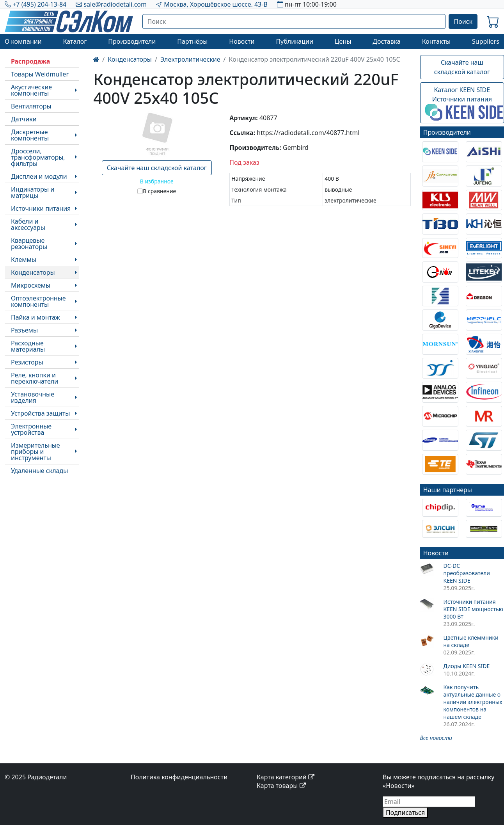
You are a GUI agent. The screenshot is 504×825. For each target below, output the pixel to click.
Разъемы (24, 330)
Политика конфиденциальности (179, 777)
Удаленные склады (39, 471)
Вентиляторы (31, 106)
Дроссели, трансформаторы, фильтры (38, 157)
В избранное (157, 181)
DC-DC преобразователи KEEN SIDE (466, 573)
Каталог (75, 41)
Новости (242, 41)
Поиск (463, 21)
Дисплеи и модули (39, 176)
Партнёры (192, 41)
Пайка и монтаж (35, 317)
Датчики (24, 119)
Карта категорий (286, 777)
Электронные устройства (31, 429)
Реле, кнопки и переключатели (35, 378)
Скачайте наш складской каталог (157, 168)
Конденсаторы (33, 272)
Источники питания (41, 208)
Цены (343, 41)
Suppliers (486, 41)
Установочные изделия (33, 397)
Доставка (387, 41)
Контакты (436, 41)
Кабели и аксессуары (28, 224)
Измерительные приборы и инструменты (35, 452)
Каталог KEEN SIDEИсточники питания (464, 103)
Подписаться (405, 813)
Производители (132, 41)
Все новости (436, 738)
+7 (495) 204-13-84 (39, 4)
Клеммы (24, 260)
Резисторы (27, 362)
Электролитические (190, 59)
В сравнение (159, 191)
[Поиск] (294, 21)
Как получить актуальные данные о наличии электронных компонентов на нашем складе (473, 702)
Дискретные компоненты (30, 135)
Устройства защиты (40, 413)
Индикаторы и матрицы (33, 192)
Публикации (295, 41)
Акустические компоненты (31, 90)
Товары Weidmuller (40, 74)
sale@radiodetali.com (115, 4)
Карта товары (281, 786)
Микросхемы (31, 285)
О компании (23, 41)
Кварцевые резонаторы (29, 244)
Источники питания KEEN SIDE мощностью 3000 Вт (473, 609)
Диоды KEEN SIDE (466, 666)
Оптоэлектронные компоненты (38, 301)
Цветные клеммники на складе (471, 641)
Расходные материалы (28, 346)
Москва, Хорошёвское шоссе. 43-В (216, 4)
